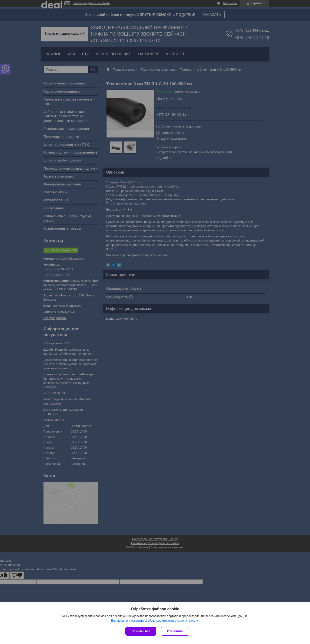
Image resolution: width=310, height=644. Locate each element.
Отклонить (175, 631)
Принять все (141, 631)
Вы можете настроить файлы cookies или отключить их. (153, 621)
